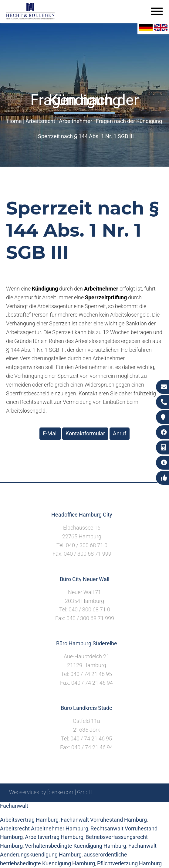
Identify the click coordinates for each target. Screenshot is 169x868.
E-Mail (50, 433)
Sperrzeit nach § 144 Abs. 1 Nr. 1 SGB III (86, 136)
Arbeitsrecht (40, 121)
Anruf (120, 433)
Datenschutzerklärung (134, 808)
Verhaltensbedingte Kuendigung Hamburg (76, 846)
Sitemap (44, 808)
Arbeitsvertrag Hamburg (54, 837)
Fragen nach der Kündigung (129, 121)
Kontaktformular (85, 433)
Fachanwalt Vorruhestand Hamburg (104, 820)
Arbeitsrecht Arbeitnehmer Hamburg (44, 828)
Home (14, 121)
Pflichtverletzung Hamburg (129, 863)
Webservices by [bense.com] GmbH (51, 792)
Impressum (90, 808)
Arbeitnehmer (76, 121)
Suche (65, 808)
